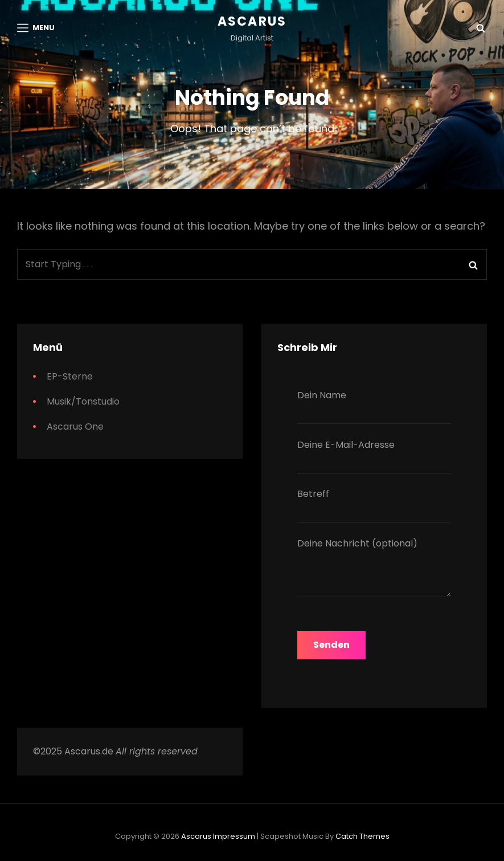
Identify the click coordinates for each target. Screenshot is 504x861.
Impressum (234, 836)
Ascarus (252, 21)
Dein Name (374, 406)
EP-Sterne (70, 376)
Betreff (374, 505)
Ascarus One (75, 427)
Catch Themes (362, 836)
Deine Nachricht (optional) (374, 570)
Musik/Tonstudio (83, 401)
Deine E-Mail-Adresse (374, 456)
